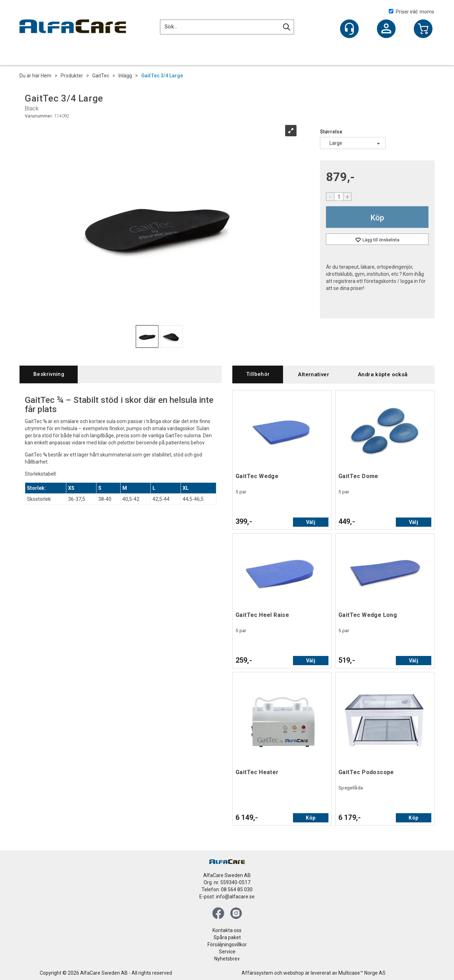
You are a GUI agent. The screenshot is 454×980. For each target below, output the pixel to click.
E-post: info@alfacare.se (227, 897)
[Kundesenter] (349, 29)
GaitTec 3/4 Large (162, 76)
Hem (46, 76)
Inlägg (125, 76)
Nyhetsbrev (227, 959)
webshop (294, 973)
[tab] (49, 374)
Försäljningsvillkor (227, 945)
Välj (311, 522)
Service (227, 952)
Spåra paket (227, 937)
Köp (377, 218)
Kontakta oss (227, 930)
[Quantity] (339, 197)
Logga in (386, 29)
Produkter (72, 76)
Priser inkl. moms (411, 12)
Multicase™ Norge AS (362, 973)
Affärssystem (257, 973)
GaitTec (101, 76)
